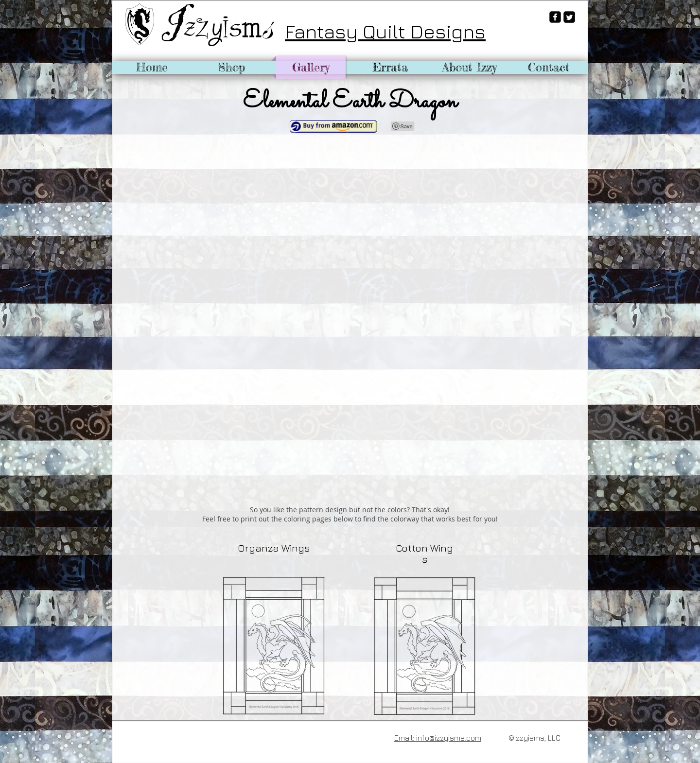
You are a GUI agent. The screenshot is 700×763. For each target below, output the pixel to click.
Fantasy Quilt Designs (385, 31)
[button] (191, 229)
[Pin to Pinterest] (403, 126)
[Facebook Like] (143, 737)
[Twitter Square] (569, 17)
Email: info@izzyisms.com (438, 738)
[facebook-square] (555, 17)
